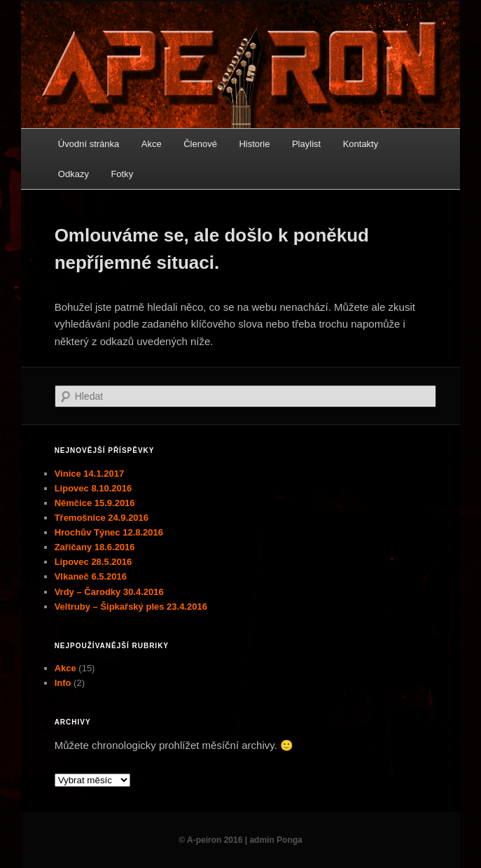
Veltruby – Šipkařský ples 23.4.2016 (131, 607)
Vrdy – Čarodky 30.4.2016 (109, 592)
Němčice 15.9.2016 (95, 503)
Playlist (306, 144)
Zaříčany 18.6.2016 (95, 547)
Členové (200, 144)
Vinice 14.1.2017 (90, 474)
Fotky (122, 174)
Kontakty (361, 144)
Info (63, 683)
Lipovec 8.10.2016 (93, 488)
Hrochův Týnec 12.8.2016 (109, 532)
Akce (152, 144)
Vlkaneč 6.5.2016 (91, 576)
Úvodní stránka (89, 144)
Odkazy (74, 174)
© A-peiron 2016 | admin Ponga (240, 840)
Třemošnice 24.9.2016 (102, 518)
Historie (254, 144)
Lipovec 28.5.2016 (93, 562)
